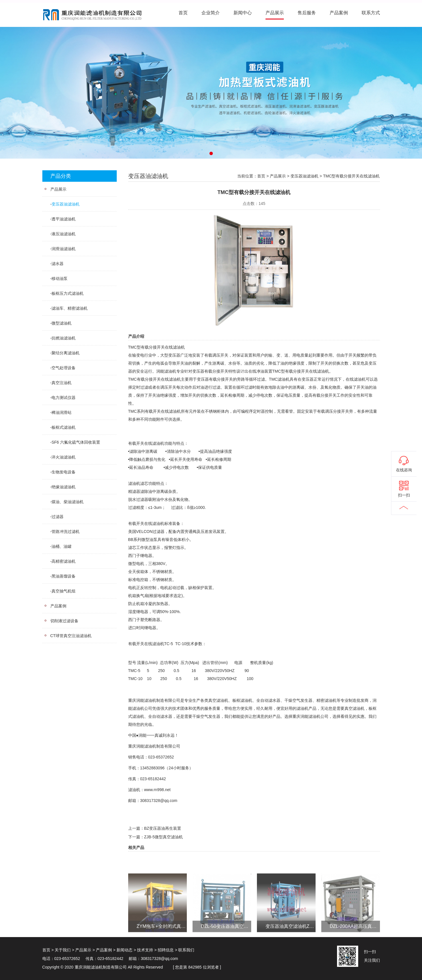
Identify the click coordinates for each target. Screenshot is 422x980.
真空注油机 (62, 383)
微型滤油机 (62, 323)
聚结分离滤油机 (66, 353)
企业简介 (211, 13)
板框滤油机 (242, 700)
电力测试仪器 (64, 398)
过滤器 (58, 517)
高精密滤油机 (64, 561)
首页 (183, 13)
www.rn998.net (157, 790)
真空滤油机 (218, 700)
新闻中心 (243, 13)
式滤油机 (136, 716)
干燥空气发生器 (298, 700)
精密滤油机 (326, 700)
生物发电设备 (64, 472)
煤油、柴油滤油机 (68, 502)
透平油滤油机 (64, 219)
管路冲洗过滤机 (66, 532)
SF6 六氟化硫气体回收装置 (76, 442)
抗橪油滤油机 (64, 338)
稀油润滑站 (62, 412)
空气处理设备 (64, 368)
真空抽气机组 (64, 591)
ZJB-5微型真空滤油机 (164, 837)
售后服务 (307, 13)
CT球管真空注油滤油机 (71, 636)
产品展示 (275, 13)
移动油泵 (60, 278)
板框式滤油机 (64, 427)
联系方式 (371, 13)
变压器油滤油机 (66, 204)
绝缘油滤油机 (64, 487)
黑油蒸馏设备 (64, 576)
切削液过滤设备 (64, 621)
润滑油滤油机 (64, 249)
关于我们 (63, 950)
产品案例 (339, 13)
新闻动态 (124, 950)
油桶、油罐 (62, 546)
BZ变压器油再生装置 (163, 828)
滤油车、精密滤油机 (70, 308)
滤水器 (58, 264)
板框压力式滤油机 (68, 293)
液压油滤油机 (64, 234)
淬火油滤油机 (64, 457)
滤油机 (179, 347)
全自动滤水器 (268, 700)
